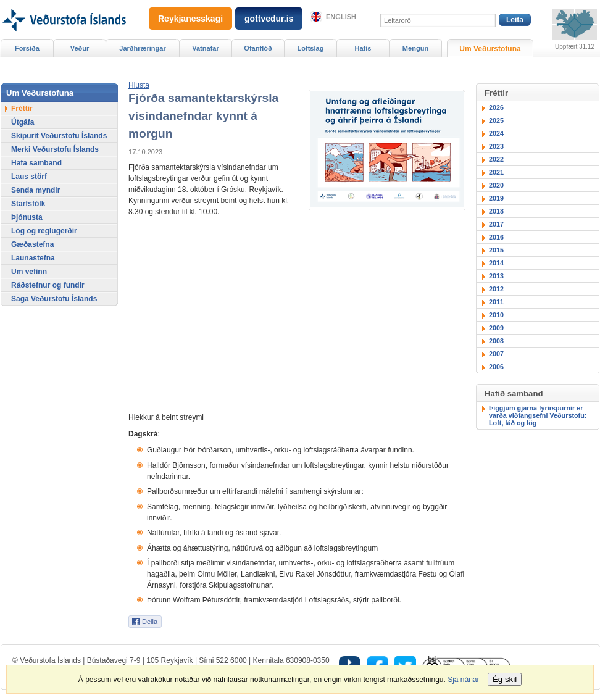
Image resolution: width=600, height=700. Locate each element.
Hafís (363, 48)
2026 (496, 107)
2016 (496, 237)
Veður (80, 48)
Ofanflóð (258, 48)
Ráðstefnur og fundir (48, 285)
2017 (496, 224)
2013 (496, 276)
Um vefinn (29, 272)
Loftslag (311, 48)
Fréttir (22, 109)
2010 (496, 315)
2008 (496, 341)
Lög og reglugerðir (44, 231)
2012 (496, 289)
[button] (139, 85)
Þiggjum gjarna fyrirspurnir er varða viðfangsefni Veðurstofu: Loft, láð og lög (538, 415)
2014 (496, 263)
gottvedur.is (269, 19)
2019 (496, 198)
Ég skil (505, 679)
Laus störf (29, 177)
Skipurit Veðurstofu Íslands (59, 136)
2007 (496, 354)
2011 (496, 302)
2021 (496, 172)
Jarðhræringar (142, 48)
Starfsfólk (28, 204)
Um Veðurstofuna (490, 49)
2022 (496, 159)
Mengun (415, 48)
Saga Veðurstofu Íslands (54, 299)
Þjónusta (27, 217)
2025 (496, 120)
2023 (496, 146)
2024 (496, 133)
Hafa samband (36, 163)
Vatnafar (206, 48)
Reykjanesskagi (190, 19)
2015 (496, 250)
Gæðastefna (32, 244)
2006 (496, 367)
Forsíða (27, 48)
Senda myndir (35, 190)
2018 (496, 211)
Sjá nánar (463, 680)
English (341, 17)
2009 (496, 328)
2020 (496, 185)
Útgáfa (23, 122)
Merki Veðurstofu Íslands (55, 149)
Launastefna (33, 258)
